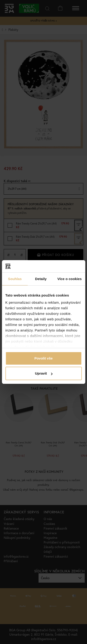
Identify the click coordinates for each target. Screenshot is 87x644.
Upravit (44, 373)
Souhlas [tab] (15, 279)
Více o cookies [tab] (69, 279)
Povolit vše (43, 358)
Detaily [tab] (41, 279)
